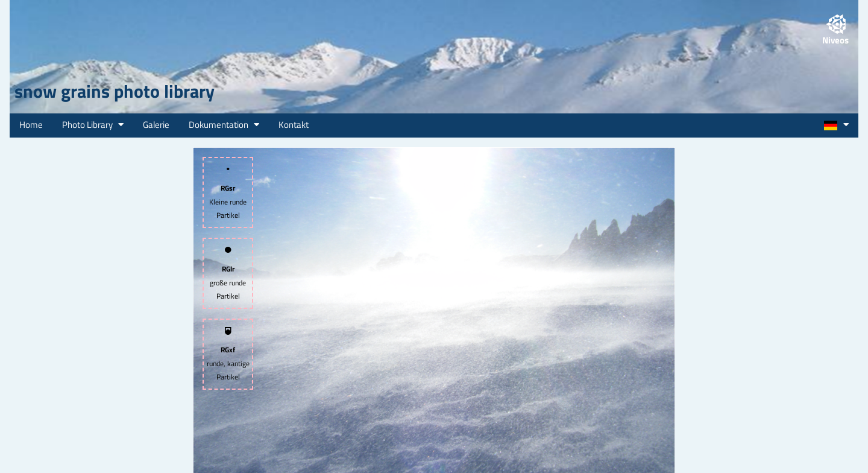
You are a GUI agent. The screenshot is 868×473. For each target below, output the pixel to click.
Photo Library (93, 125)
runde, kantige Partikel (228, 354)
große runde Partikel (228, 274)
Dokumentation (224, 125)
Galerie (156, 125)
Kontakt (294, 125)
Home (31, 125)
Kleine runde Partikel (228, 193)
